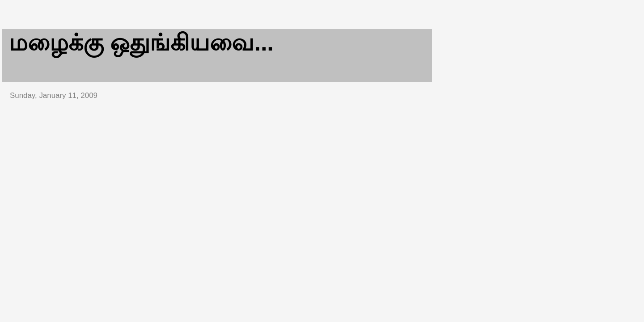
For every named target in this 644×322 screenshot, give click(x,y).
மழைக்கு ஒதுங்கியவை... (141, 42)
